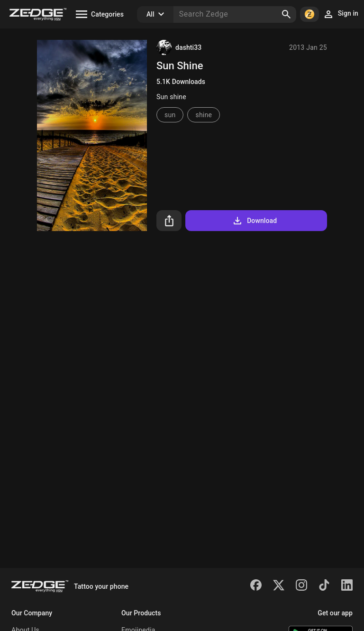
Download (254, 221)
